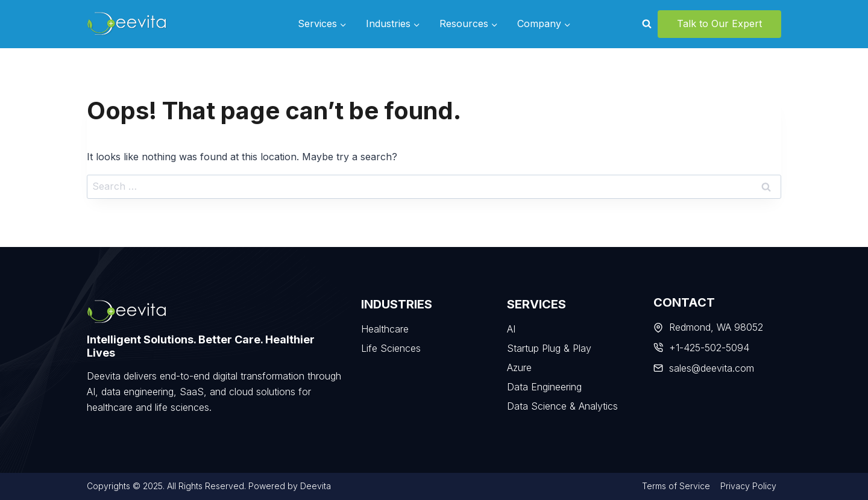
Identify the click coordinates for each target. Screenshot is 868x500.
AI (511, 329)
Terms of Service (676, 486)
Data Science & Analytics (562, 406)
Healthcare (385, 329)
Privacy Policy (748, 486)
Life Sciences (391, 348)
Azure (519, 367)
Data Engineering (544, 387)
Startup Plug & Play (549, 348)
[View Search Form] (647, 24)
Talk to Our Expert (719, 23)
